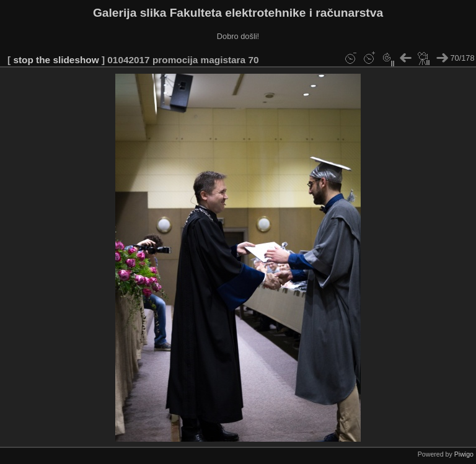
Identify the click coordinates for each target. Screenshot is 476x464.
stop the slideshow (56, 60)
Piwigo (464, 454)
